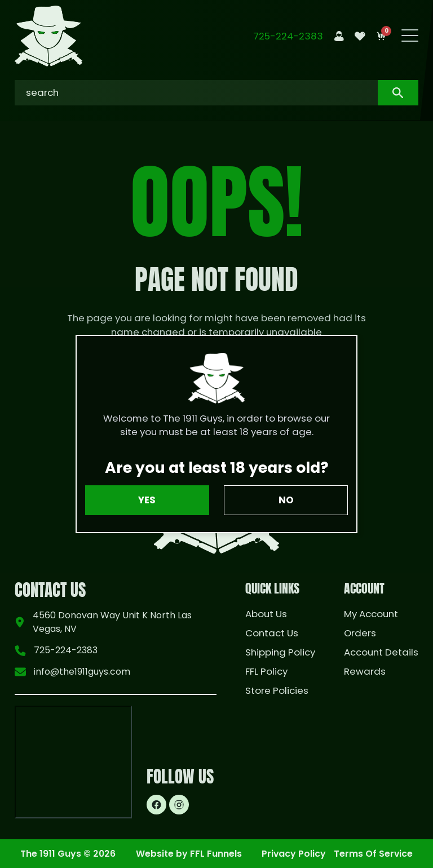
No (286, 500)
